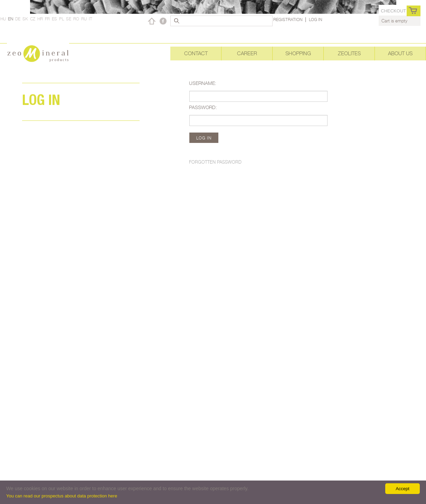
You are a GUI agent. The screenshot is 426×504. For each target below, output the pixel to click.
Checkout (393, 11)
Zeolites (349, 53)
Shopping (298, 53)
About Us (400, 53)
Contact (196, 53)
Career (247, 53)
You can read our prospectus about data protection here (62, 496)
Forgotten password (215, 162)
